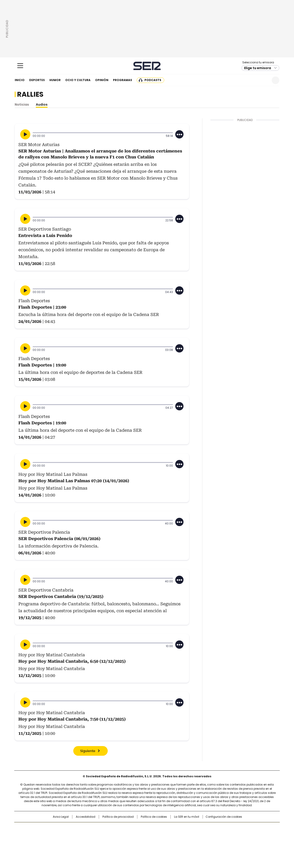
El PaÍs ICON (155, 842)
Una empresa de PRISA (54, 833)
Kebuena (228, 835)
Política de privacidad (118, 817)
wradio (138, 835)
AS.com (198, 828)
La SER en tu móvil (187, 817)
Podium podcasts (136, 842)
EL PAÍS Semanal (189, 835)
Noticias (22, 104)
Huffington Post (100, 835)
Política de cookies (154, 817)
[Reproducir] (25, 134)
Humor (55, 80)
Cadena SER (147, 66)
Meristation (218, 842)
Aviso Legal (61, 817)
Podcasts (153, 80)
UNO (124, 835)
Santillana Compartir (160, 828)
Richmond (91, 842)
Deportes (37, 80)
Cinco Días (156, 835)
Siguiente (88, 751)
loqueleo (196, 842)
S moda (175, 842)
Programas (123, 80)
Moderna (114, 842)
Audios (42, 104)
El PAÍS (93, 828)
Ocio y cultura (78, 80)
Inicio (20, 80)
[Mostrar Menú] (20, 66)
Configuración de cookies (224, 817)
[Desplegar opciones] (179, 134)
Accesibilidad (86, 817)
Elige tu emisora (258, 68)
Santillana (135, 828)
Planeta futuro (209, 835)
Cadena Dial (173, 835)
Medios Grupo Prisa (54, 844)
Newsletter (264, 80)
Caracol (230, 828)
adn (213, 828)
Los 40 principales (113, 828)
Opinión (102, 80)
